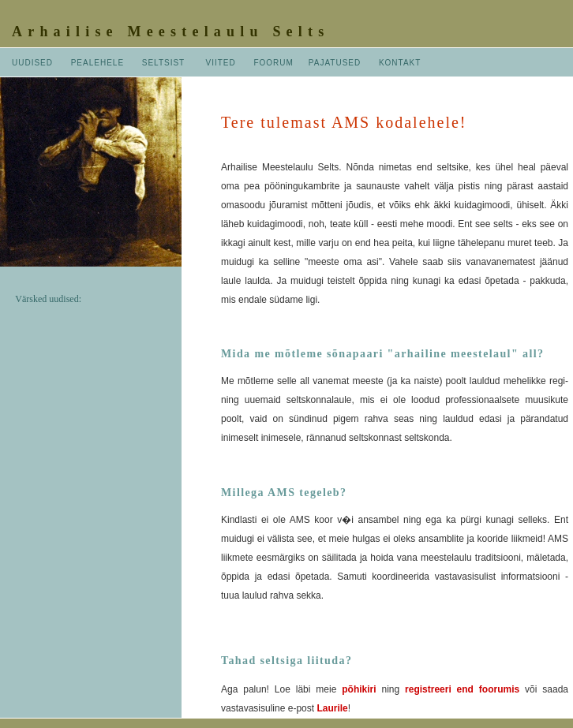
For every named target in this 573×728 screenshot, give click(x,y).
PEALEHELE (97, 63)
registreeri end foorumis (462, 689)
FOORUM (273, 63)
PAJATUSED (336, 63)
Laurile (332, 708)
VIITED (221, 63)
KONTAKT (400, 63)
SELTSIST (163, 63)
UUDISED (32, 63)
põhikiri (359, 689)
